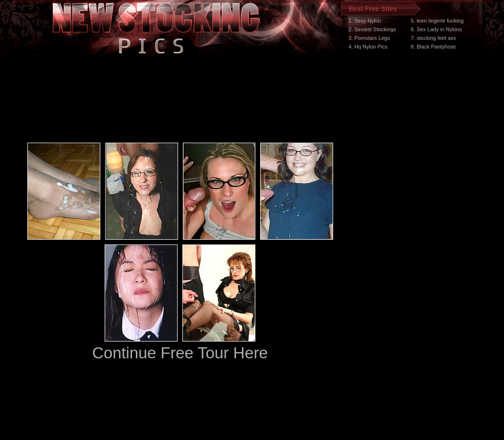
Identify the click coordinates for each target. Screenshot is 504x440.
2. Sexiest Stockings (372, 29)
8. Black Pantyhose (433, 47)
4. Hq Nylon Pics (368, 47)
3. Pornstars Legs (369, 38)
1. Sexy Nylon (365, 21)
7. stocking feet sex (433, 38)
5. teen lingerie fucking (437, 21)
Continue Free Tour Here (180, 353)
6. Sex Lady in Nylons (436, 29)
